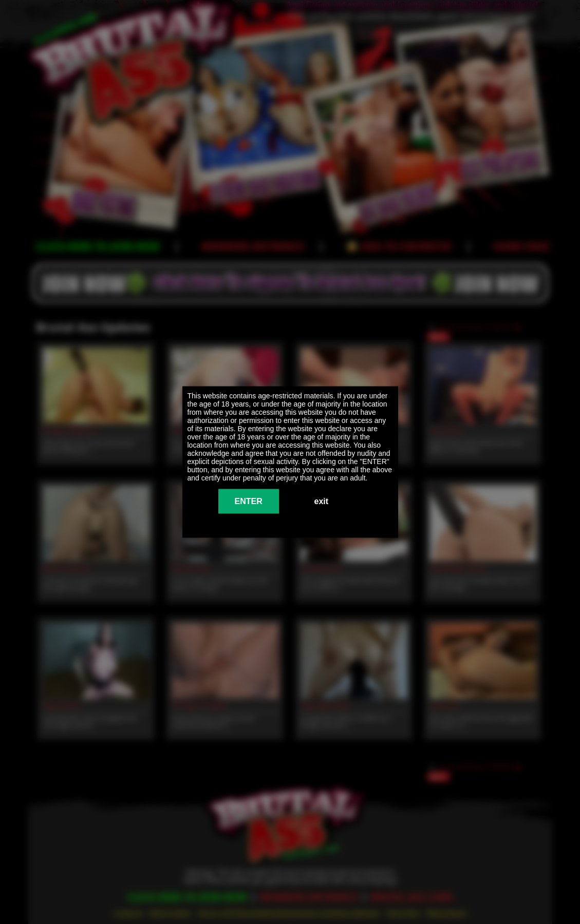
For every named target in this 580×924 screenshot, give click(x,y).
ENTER (249, 501)
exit (322, 501)
